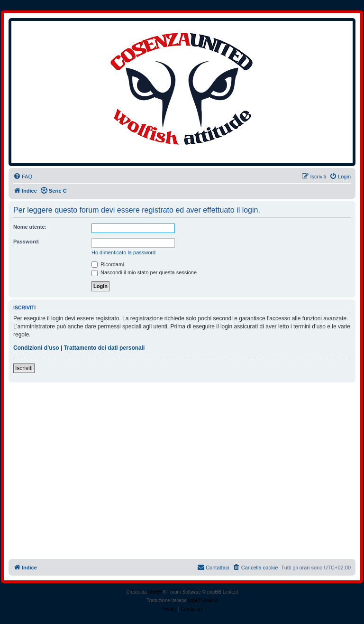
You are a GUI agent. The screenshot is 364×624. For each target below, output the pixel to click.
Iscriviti (24, 368)
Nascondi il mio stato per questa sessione (144, 272)
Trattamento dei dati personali (105, 348)
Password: (27, 242)
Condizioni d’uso (36, 348)
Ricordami (108, 264)
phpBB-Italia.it (203, 601)
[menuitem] (23, 177)
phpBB (155, 592)
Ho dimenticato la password (123, 252)
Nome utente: (30, 227)
